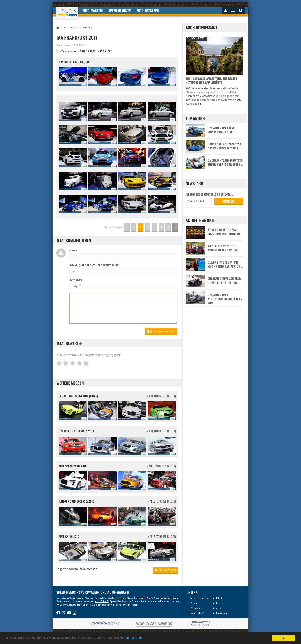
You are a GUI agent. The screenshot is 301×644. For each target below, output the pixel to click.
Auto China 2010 (69, 536)
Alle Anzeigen (165, 570)
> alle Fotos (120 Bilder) (161, 396)
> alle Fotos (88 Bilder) (162, 501)
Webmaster (197, 608)
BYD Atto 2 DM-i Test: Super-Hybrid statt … (222, 130)
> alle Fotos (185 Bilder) (161, 466)
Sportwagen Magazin (71, 605)
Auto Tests (160, 598)
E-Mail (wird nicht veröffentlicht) (94, 265)
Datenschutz (197, 613)
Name (73, 251)
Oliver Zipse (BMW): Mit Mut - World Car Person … (225, 264)
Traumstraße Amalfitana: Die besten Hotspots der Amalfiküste (211, 80)
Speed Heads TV (199, 598)
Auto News (127, 598)
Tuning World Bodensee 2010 (76, 501)
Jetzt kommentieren (161, 331)
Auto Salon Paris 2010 (73, 466)
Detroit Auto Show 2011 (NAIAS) (78, 396)
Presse (220, 603)
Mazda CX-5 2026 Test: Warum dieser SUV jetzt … (225, 248)
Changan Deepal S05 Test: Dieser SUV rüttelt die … (224, 281)
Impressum (222, 613)
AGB (219, 608)
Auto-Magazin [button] (93, 10)
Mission (220, 598)
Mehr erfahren (143, 638)
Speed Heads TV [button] (120, 10)
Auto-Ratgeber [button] (148, 10)
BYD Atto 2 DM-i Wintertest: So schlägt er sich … (225, 299)
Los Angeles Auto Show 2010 (76, 431)
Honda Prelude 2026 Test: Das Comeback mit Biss (225, 146)
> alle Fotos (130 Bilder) (161, 431)
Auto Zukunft (102, 601)
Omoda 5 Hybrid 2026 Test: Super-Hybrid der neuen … (225, 162)
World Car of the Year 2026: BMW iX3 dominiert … (225, 232)
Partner (194, 603)
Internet (76, 280)
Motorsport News (143, 598)
